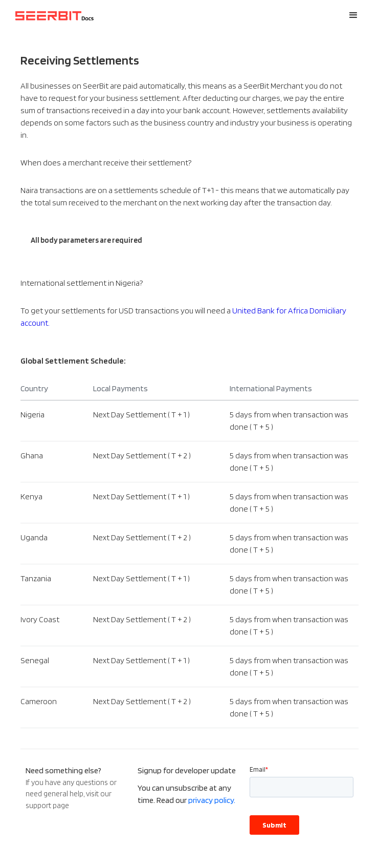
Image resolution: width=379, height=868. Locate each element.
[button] (353, 15)
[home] (52, 16)
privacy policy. (212, 800)
